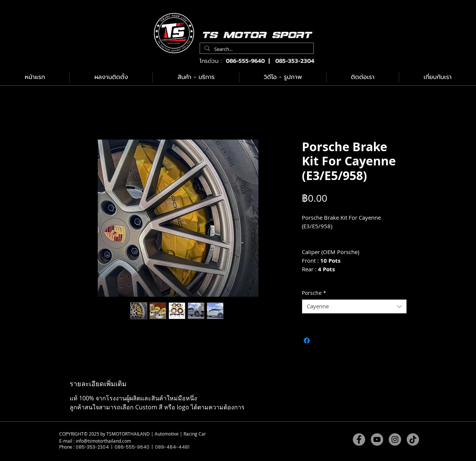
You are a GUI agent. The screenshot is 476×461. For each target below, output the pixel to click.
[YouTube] (377, 439)
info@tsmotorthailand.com (103, 441)
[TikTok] (413, 439)
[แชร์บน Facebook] (307, 341)
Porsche (314, 293)
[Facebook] (359, 439)
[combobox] (354, 306)
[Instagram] (395, 439)
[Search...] (256, 49)
